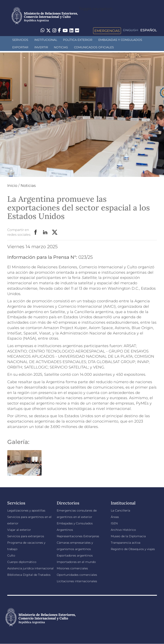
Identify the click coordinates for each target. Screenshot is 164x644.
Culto (11, 555)
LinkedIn (45, 232)
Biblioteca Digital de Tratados (29, 575)
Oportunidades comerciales (77, 575)
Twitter (55, 232)
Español (149, 30)
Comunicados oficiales (94, 47)
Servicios (20, 40)
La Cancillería (120, 510)
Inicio (12, 186)
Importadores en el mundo (76, 562)
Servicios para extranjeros (26, 536)
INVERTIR (41, 47)
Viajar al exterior (19, 530)
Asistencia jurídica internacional (30, 568)
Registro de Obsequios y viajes (133, 549)
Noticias (61, 47)
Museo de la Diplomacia (128, 536)
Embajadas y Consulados (120, 40)
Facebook (36, 232)
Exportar (20, 47)
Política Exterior (78, 40)
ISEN (114, 523)
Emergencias (107, 31)
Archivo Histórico (123, 530)
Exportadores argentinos (75, 555)
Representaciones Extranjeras (78, 536)
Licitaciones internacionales (77, 581)
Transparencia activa (126, 543)
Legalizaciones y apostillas (26, 510)
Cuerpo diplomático (22, 562)
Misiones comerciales (72, 568)
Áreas (115, 517)
